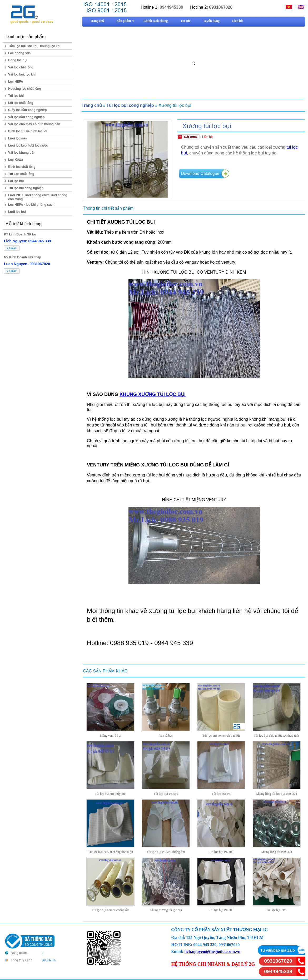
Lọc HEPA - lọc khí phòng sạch (31, 205)
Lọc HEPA (16, 82)
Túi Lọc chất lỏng (21, 174)
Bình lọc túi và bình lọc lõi (28, 131)
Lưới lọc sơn (17, 138)
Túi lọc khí (16, 96)
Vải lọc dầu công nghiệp (26, 117)
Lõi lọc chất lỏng (21, 103)
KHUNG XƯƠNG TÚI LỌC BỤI (153, 394)
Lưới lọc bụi (17, 212)
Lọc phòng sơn (19, 53)
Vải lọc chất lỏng (21, 67)
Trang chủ (92, 105)
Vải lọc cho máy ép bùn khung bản (34, 124)
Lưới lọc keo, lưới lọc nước (28, 145)
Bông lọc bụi (18, 60)
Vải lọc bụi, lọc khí (22, 74)
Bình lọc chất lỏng (22, 167)
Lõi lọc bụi (16, 181)
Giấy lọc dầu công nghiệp (28, 110)
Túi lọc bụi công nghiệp (26, 188)
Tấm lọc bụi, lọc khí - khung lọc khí (34, 46)
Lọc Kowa (16, 160)
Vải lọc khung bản (22, 153)
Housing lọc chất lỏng (25, 89)
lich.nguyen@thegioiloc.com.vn (212, 951)
